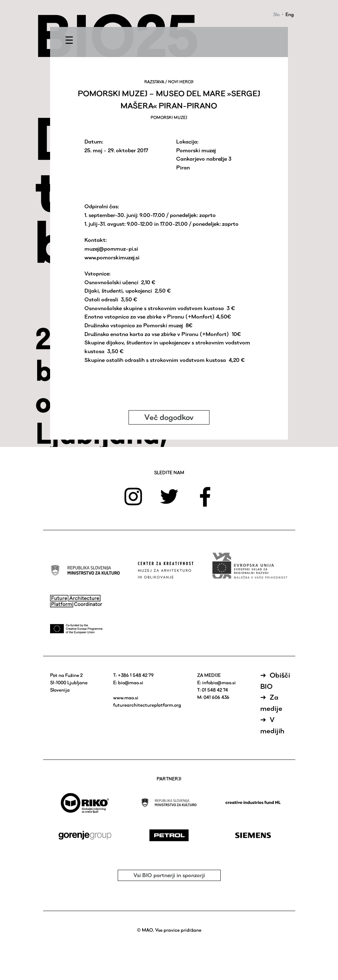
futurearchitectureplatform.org (147, 705)
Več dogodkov (169, 417)
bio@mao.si (131, 682)
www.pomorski (102, 257)
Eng (290, 14)
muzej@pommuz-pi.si (111, 249)
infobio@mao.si (219, 682)
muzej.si (130, 257)
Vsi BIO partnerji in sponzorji (169, 875)
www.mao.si (126, 698)
